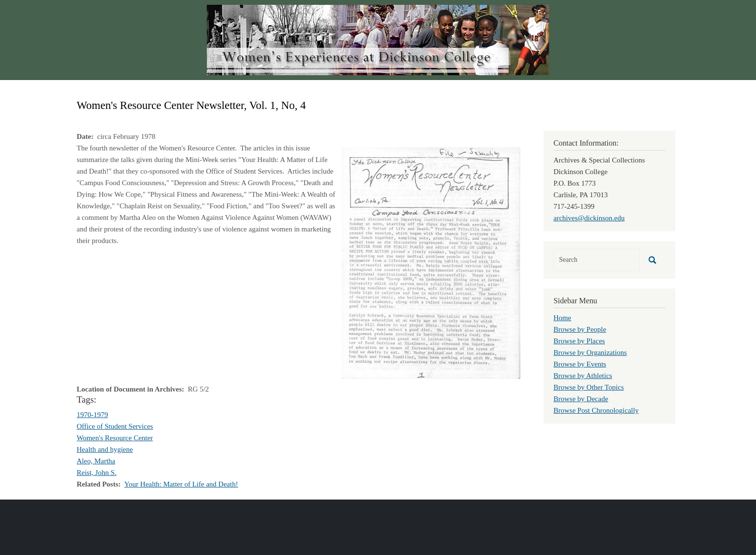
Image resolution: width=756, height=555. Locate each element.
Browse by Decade (581, 399)
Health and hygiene (105, 449)
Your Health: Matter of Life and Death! (181, 484)
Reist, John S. (97, 473)
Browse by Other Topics (589, 387)
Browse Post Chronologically (596, 410)
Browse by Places (579, 341)
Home (562, 318)
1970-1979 (92, 415)
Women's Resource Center (115, 438)
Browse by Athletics (583, 376)
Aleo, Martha (96, 461)
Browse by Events (580, 364)
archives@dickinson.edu (589, 218)
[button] (431, 262)
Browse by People (580, 329)
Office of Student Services (115, 426)
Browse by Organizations (590, 352)
